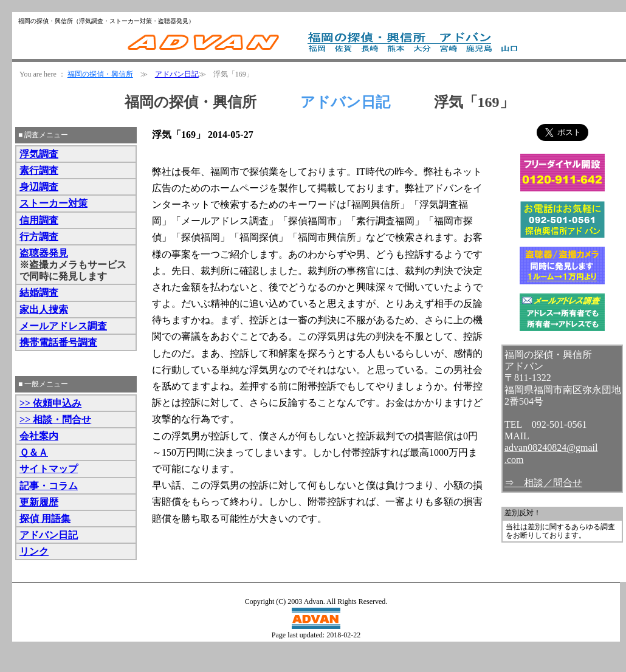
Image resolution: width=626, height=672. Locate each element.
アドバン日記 (177, 74)
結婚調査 (39, 293)
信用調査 (39, 220)
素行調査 (39, 170)
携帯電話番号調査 (58, 342)
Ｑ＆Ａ (34, 452)
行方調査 (39, 237)
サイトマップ (49, 469)
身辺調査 (39, 187)
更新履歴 (39, 502)
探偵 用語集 (45, 519)
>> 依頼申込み (50, 403)
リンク (34, 551)
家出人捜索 (44, 310)
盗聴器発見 (44, 253)
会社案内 (39, 436)
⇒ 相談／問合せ (543, 483)
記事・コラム (49, 486)
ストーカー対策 (53, 203)
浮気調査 (39, 154)
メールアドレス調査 (63, 326)
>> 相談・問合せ (55, 420)
